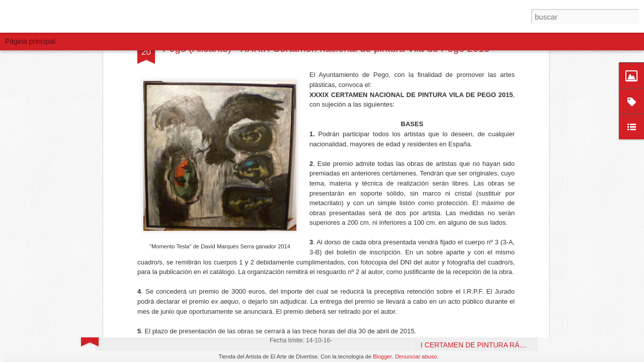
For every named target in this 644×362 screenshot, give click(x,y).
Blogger (382, 356)
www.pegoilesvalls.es (229, 133)
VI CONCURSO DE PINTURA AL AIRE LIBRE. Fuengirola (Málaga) (526, 202)
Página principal (30, 41)
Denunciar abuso (416, 356)
